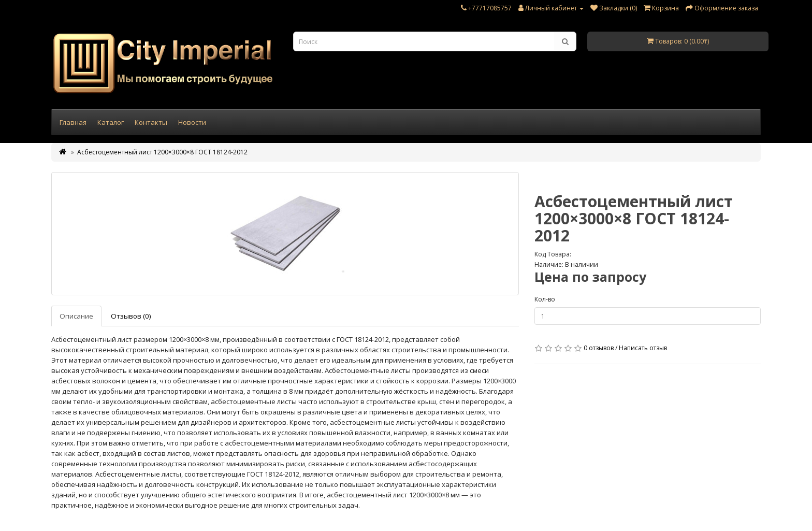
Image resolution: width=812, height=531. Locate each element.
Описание (76, 316)
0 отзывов (599, 348)
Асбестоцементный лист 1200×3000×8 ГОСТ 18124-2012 (162, 152)
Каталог (111, 122)
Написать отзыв (643, 348)
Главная (73, 122)
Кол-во (545, 299)
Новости (192, 122)
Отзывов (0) (131, 316)
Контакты (151, 122)
